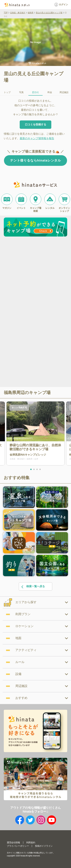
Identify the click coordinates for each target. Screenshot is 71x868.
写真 (21, 92)
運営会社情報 (13, 843)
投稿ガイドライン (44, 846)
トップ (7, 92)
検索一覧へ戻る (33, 587)
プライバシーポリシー (18, 846)
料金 (50, 92)
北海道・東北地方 (18, 13)
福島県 (30, 13)
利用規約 (31, 843)
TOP (6, 13)
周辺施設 (64, 92)
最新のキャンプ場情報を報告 (37, 138)
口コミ (36, 92)
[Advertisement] (35, 276)
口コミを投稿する (36, 124)
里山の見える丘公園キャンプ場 (49, 13)
